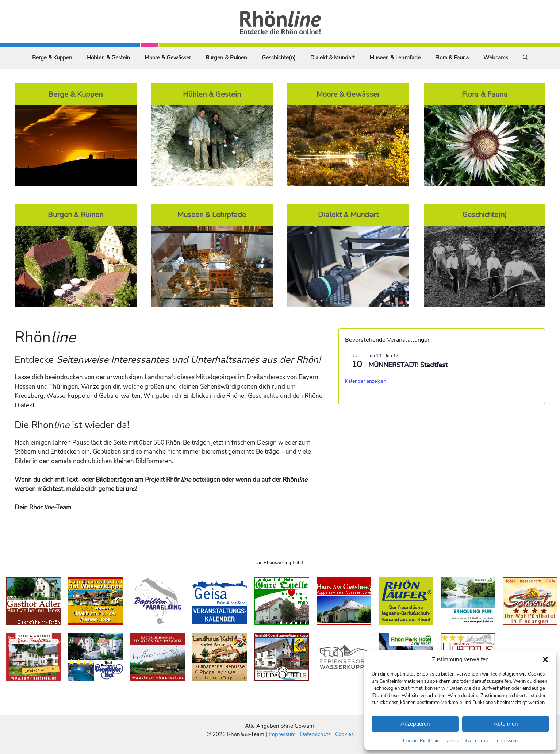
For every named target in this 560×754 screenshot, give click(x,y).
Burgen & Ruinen (226, 58)
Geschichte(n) (279, 58)
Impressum (506, 741)
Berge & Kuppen (52, 58)
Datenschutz (315, 734)
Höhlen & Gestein (108, 58)
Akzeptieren (415, 724)
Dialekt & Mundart (333, 58)
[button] (545, 659)
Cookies (344, 734)
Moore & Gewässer (168, 58)
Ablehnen (506, 724)
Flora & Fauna (452, 58)
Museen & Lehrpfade (395, 58)
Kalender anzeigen (366, 381)
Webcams (496, 58)
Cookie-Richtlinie (421, 741)
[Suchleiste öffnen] (526, 58)
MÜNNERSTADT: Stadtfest (408, 365)
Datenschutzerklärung (467, 741)
